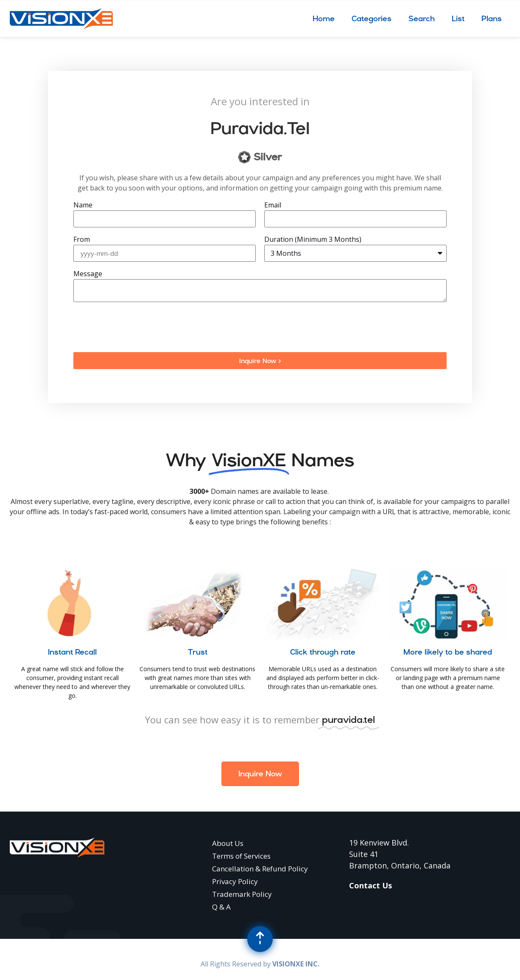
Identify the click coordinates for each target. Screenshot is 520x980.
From (82, 240)
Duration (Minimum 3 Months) (313, 240)
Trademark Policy (242, 894)
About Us (228, 843)
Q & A (221, 907)
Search (422, 18)
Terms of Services (241, 856)
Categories (372, 18)
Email (273, 206)
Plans (492, 18)
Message (88, 274)
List (458, 18)
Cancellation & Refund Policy (260, 869)
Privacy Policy (235, 881)
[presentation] (138, 327)
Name (83, 206)
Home (324, 18)
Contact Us (370, 885)
